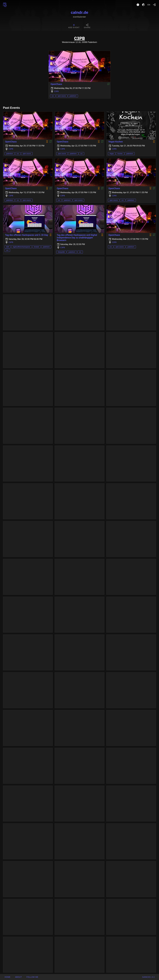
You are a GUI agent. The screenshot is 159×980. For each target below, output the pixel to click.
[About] (138, 5)
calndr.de (80, 12)
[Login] (154, 5)
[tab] (74, 26)
